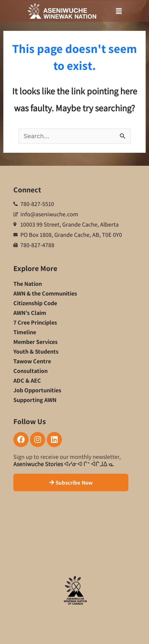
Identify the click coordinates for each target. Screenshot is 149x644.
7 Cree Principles (35, 322)
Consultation (30, 371)
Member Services (36, 342)
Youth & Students (36, 351)
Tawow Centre (32, 361)
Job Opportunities (37, 390)
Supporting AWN (35, 400)
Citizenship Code (35, 303)
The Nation (28, 284)
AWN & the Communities (45, 293)
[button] (112, 11)
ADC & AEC (27, 381)
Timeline (25, 332)
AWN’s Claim (30, 313)
